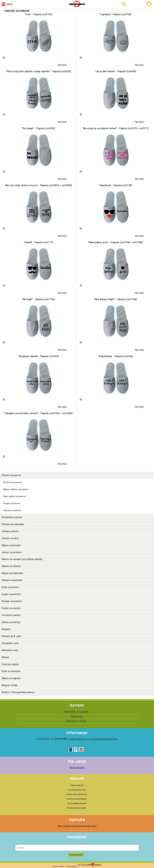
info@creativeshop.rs (79, 739)
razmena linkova (58, 866)
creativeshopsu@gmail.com (103, 739)
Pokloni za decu (10, 538)
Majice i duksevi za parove (16, 489)
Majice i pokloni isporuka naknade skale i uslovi (77, 826)
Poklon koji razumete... (77, 794)
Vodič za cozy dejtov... (77, 799)
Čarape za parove (12, 503)
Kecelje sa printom (12, 601)
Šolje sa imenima (11, 671)
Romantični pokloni (12, 517)
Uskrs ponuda (77, 785)
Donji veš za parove (13, 482)
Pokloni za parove (11, 475)
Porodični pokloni (11, 615)
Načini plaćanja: (77, 768)
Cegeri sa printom (11, 594)
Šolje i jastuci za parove (14, 496)
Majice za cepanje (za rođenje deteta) (22, 559)
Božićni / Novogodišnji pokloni (18, 692)
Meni (7, 4)
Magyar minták (9, 685)
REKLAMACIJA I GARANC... (77, 712)
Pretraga (124, 4)
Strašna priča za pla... (77, 808)
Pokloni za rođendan (13, 524)
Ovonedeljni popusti (77, 803)
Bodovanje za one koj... (77, 721)
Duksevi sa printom (12, 580)
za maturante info (77, 790)
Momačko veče (10, 650)
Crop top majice (10, 664)
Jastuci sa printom (12, 552)
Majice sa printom (11, 545)
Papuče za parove (12, 510)
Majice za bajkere (11, 678)
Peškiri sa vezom (11, 608)
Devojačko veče (10, 643)
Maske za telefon (11, 566)
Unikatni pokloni (10, 531)
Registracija (77, 717)
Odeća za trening (11, 622)
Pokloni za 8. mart (11, 636)
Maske (5, 657)
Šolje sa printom (10, 587)
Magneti (6, 629)
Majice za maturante (12, 573)
